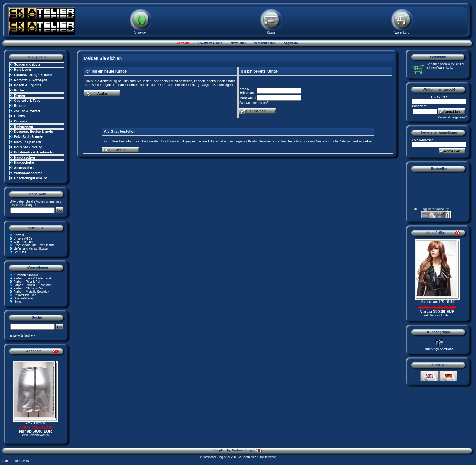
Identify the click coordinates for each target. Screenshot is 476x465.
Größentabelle (23, 298)
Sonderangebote (27, 64)
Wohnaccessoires (28, 173)
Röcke (19, 90)
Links (17, 302)
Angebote (290, 43)
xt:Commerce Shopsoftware (257, 457)
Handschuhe (24, 162)
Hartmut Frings (247, 450)
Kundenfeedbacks (26, 275)
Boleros (20, 106)
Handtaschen (24, 157)
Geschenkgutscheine (31, 178)
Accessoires (24, 168)
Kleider (20, 95)
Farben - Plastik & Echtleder (33, 285)
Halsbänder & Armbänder (34, 152)
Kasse (271, 33)
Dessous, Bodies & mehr (34, 132)
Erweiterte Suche (210, 43)
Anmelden (141, 33)
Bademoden (24, 126)
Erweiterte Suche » (23, 335)
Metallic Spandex (27, 142)
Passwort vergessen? (254, 103)
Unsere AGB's (23, 239)
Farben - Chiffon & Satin (30, 288)
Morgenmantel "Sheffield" (438, 302)
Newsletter (238, 43)
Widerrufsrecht (24, 242)
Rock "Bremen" (36, 423)
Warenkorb (402, 33)
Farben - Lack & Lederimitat (32, 278)
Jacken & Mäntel (27, 111)
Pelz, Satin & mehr (29, 137)
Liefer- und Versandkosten (31, 249)
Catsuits (20, 121)
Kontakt (19, 235)
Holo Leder (23, 70)
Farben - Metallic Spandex (31, 292)
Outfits (19, 116)
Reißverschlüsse (25, 295)
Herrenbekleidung (28, 147)
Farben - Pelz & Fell (27, 282)
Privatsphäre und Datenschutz (34, 245)
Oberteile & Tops (27, 101)
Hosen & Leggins (28, 85)
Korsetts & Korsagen (31, 80)
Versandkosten (264, 43)
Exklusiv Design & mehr (33, 75)
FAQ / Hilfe (21, 252)
